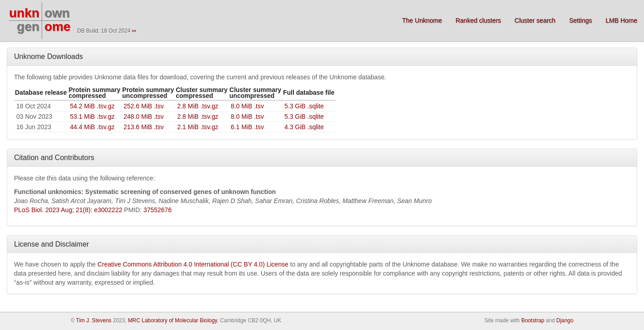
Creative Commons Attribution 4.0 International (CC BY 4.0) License (193, 264)
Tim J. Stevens (94, 320)
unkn (24, 13)
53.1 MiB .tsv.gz (92, 116)
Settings (580, 20)
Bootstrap (533, 320)
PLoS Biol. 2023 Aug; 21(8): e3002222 (68, 210)
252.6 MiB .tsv (144, 106)
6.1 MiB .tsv (248, 127)
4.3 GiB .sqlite (304, 127)
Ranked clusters (478, 20)
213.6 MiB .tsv (144, 127)
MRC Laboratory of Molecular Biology (172, 320)
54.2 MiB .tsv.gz (92, 106)
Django (565, 320)
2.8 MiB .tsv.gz (198, 106)
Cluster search (535, 20)
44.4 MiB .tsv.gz (92, 127)
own (57, 13)
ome (58, 27)
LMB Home (621, 20)
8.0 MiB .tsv (248, 106)
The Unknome (422, 20)
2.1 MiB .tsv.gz (198, 127)
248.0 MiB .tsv (144, 116)
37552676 (158, 210)
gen (28, 27)
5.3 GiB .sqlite (304, 106)
